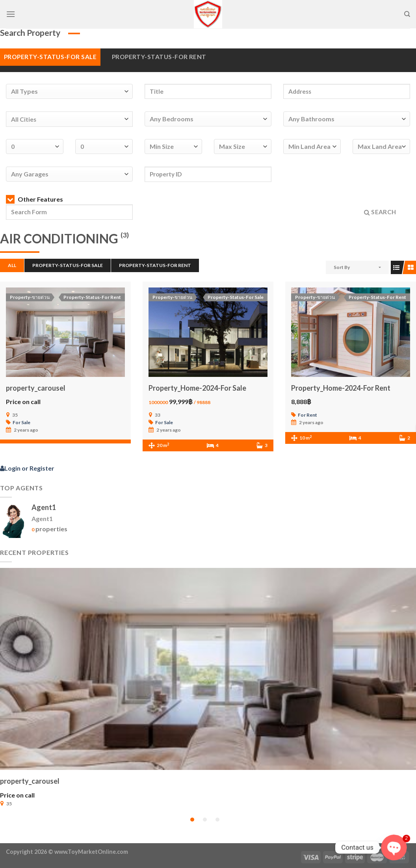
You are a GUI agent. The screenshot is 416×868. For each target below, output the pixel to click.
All (12, 265)
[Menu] (11, 14)
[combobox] (69, 119)
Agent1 (44, 507)
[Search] (407, 14)
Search (380, 212)
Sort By (342, 267)
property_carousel (36, 388)
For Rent (307, 415)
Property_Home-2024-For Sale (197, 388)
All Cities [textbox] (24, 119)
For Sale (21, 422)
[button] (192, 820)
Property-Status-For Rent (159, 57)
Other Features (34, 199)
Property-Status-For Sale (50, 57)
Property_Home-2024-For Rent (341, 388)
